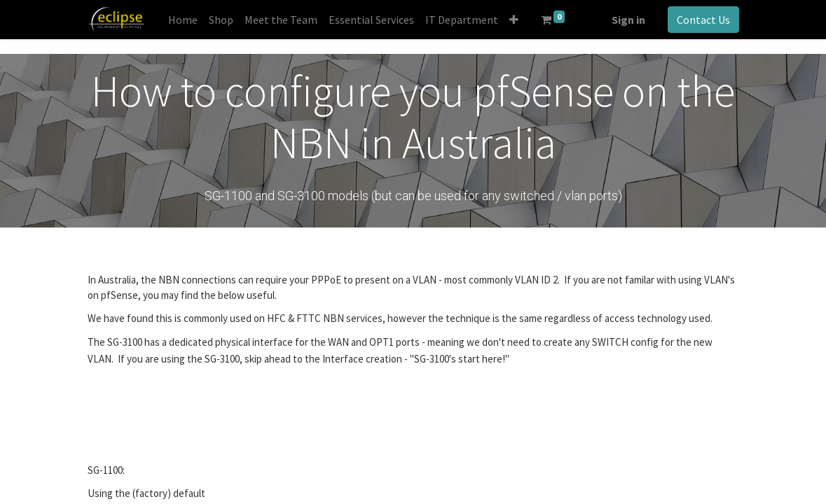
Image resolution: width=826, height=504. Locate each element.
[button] (514, 20)
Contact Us (703, 20)
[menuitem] (183, 20)
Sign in (628, 20)
